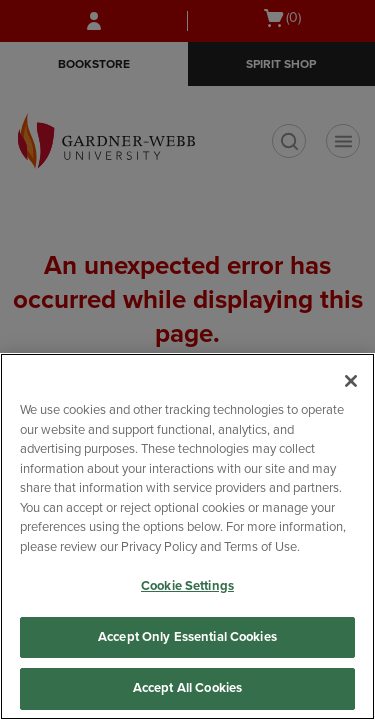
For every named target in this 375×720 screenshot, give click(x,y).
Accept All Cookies (187, 688)
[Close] (351, 381)
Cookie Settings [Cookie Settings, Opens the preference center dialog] (187, 586)
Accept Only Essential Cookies (187, 637)
